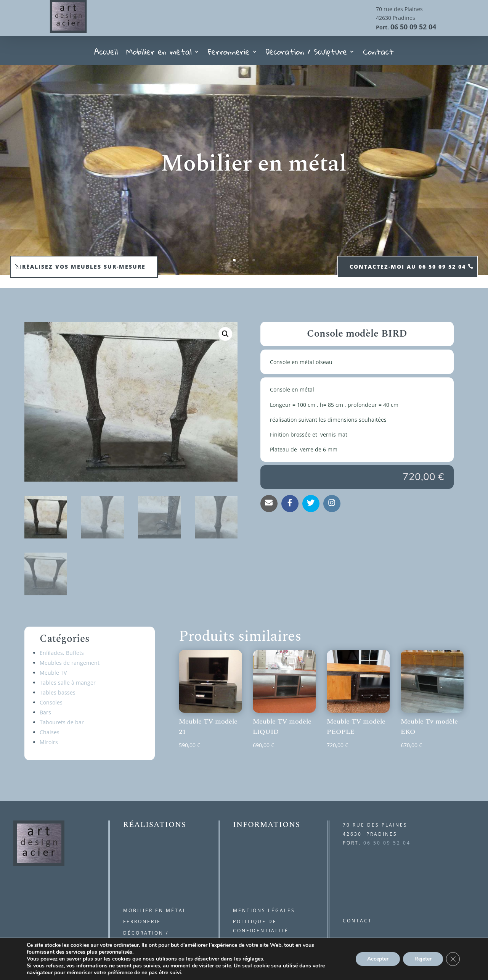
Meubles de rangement (70, 663)
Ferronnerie (229, 54)
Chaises (50, 732)
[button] (225, 334)
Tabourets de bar (62, 722)
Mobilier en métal (159, 54)
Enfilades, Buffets (62, 653)
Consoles (51, 702)
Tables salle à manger (68, 683)
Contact (378, 54)
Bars (45, 712)
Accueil (106, 54)
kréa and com (270, 962)
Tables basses (58, 692)
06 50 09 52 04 (413, 27)
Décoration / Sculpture (307, 54)
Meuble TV (53, 673)
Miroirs (49, 742)
